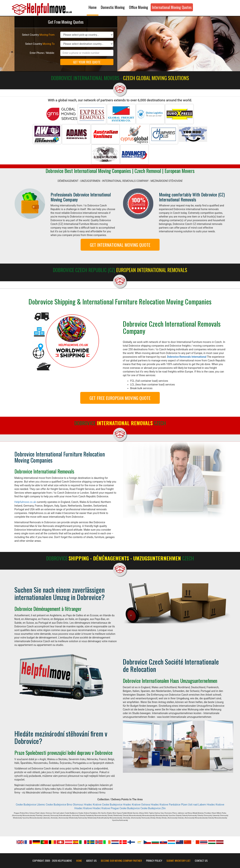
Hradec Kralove (93, 805)
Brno (69, 805)
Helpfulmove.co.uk (25, 502)
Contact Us (201, 861)
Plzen (184, 805)
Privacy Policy (154, 861)
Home (93, 7)
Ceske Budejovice (26, 805)
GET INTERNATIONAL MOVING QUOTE (120, 245)
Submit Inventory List (178, 861)
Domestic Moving (113, 7)
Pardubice (175, 805)
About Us (91, 861)
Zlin (164, 808)
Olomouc (78, 805)
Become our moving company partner (121, 861)
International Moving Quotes (172, 7)
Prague (115, 808)
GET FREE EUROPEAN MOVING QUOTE (120, 398)
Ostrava (146, 805)
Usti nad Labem (197, 805)
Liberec (41, 805)
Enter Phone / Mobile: (42, 53)
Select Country (38, 35)
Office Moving (139, 7)
